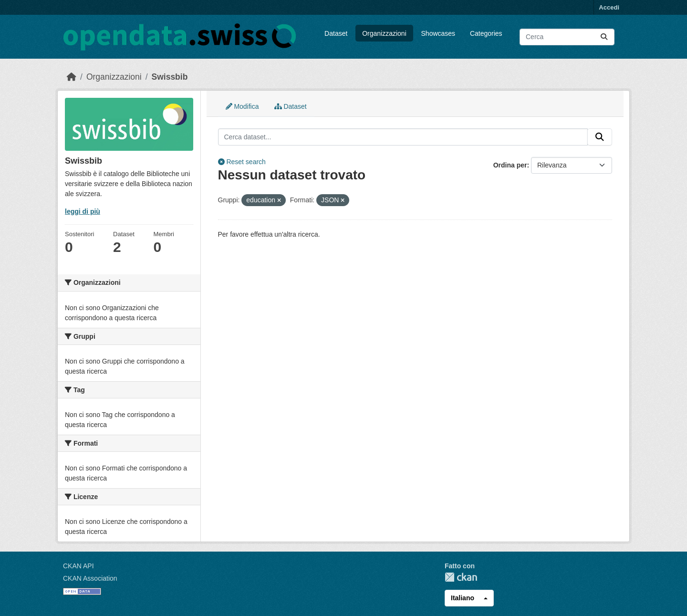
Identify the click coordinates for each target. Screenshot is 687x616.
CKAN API (78, 566)
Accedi (609, 7)
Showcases (438, 33)
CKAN (461, 577)
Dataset (336, 33)
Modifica (242, 106)
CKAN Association (90, 578)
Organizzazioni (384, 33)
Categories (486, 33)
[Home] (72, 77)
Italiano (463, 598)
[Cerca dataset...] (567, 37)
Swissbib (170, 77)
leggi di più (83, 211)
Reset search (242, 162)
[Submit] (604, 37)
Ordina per (510, 165)
